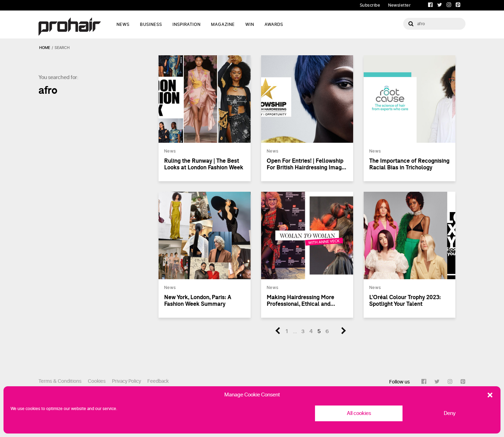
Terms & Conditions (60, 381)
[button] (490, 395)
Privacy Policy (127, 381)
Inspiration (187, 24)
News (123, 24)
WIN (250, 24)
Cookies (97, 381)
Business (151, 24)
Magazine (223, 24)
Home (45, 48)
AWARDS (274, 24)
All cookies (359, 413)
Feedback (158, 381)
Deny (450, 413)
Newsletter (399, 5)
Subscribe (370, 5)
